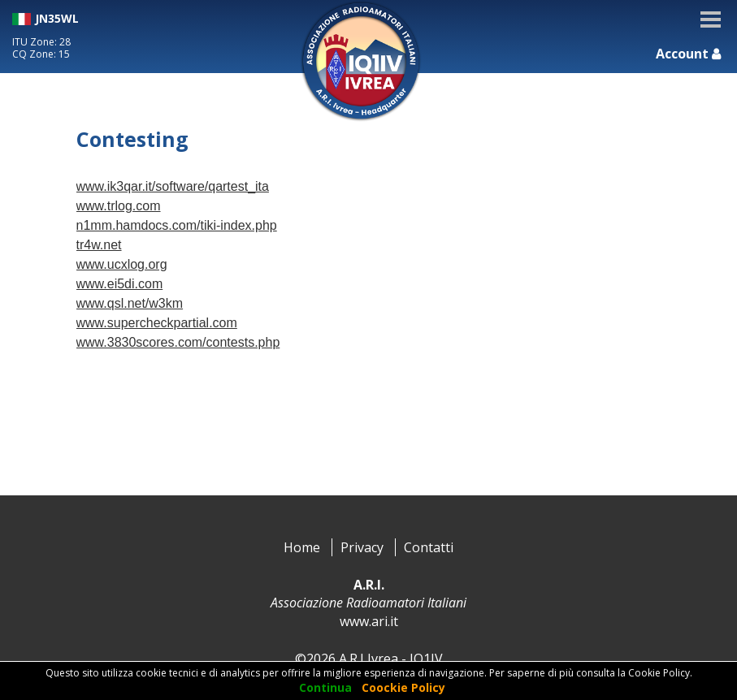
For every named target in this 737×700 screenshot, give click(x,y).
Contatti (429, 547)
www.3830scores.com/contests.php (178, 342)
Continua (325, 687)
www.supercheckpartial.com (157, 323)
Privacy (362, 547)
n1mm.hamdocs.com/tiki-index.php (177, 225)
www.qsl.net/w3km (130, 303)
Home (302, 547)
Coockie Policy (403, 687)
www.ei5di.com (120, 284)
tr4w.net (99, 245)
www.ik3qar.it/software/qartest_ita (173, 186)
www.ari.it (369, 621)
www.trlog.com (119, 206)
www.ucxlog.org (122, 264)
